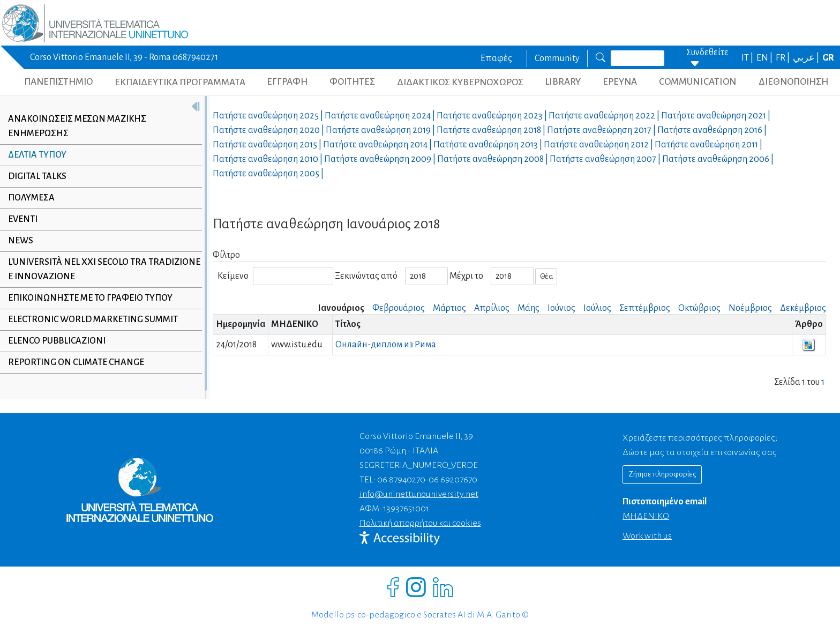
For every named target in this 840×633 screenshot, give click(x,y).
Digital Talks (37, 176)
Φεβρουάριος (399, 308)
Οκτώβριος (699, 308)
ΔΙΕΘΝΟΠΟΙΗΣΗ (793, 82)
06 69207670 (453, 480)
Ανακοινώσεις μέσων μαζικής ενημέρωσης (77, 126)
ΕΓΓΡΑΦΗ (287, 82)
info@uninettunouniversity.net (419, 494)
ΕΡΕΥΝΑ (620, 82)
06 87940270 (401, 480)
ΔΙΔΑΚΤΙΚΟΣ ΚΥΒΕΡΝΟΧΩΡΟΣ (460, 82)
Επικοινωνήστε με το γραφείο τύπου (90, 298)
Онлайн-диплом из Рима (386, 345)
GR (828, 58)
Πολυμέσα (31, 198)
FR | (783, 58)
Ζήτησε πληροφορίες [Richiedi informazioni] (662, 474)
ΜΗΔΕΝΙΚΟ (646, 516)
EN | (765, 58)
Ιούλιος (597, 308)
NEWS (21, 241)
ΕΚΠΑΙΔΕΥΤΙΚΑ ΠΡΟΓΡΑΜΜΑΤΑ (180, 82)
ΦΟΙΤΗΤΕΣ (352, 82)
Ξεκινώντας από (366, 276)
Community (557, 58)
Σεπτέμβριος (645, 308)
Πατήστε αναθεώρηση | (269, 116)
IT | (748, 58)
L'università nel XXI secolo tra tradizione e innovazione (104, 269)
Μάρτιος (449, 308)
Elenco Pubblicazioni (57, 341)
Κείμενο (233, 276)
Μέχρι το (466, 276)
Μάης (528, 308)
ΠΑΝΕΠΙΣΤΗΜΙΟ (58, 82)
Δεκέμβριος (803, 308)
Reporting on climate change (76, 362)
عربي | (807, 58)
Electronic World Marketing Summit (93, 319)
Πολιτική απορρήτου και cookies (420, 523)
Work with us (647, 536)
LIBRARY (563, 82)
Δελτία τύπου (37, 155)
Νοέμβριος (750, 308)
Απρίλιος (492, 308)
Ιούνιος (561, 308)
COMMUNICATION (698, 82)
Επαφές (496, 58)
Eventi (23, 219)
